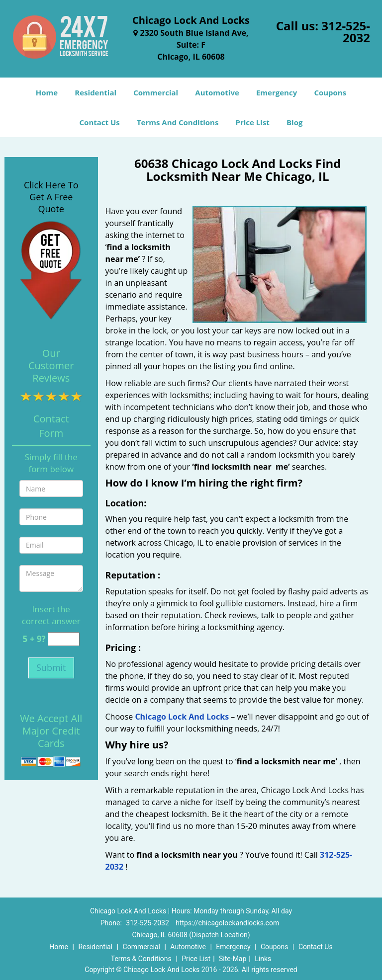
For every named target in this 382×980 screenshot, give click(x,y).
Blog (294, 122)
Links (263, 959)
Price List (253, 122)
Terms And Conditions (178, 122)
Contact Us (100, 122)
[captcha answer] (64, 639)
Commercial (156, 92)
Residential (95, 92)
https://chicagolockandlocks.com (227, 923)
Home (47, 92)
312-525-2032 (346, 32)
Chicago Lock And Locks (182, 717)
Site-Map (233, 959)
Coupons (330, 92)
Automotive (217, 92)
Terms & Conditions (141, 959)
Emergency (277, 92)
